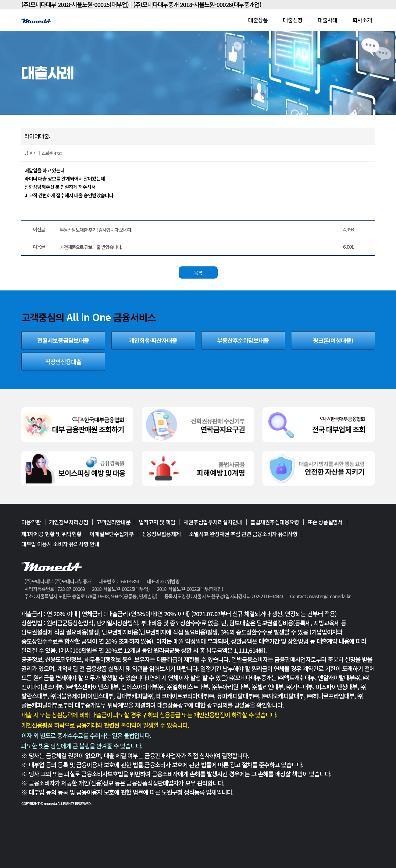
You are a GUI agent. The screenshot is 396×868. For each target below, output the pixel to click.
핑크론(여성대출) (333, 340)
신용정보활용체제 (161, 534)
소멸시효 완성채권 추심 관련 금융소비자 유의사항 (243, 534)
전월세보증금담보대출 (63, 340)
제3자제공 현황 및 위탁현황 (51, 534)
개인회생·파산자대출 (153, 340)
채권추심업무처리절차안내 (213, 522)
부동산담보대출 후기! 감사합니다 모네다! (96, 230)
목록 (198, 272)
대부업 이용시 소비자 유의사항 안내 (60, 544)
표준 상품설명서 (325, 522)
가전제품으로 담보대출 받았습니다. (91, 247)
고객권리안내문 (113, 522)
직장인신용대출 (63, 362)
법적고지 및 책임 (157, 522)
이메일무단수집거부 (112, 534)
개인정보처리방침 (69, 522)
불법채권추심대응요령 (275, 522)
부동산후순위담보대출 (243, 340)
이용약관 (31, 522)
